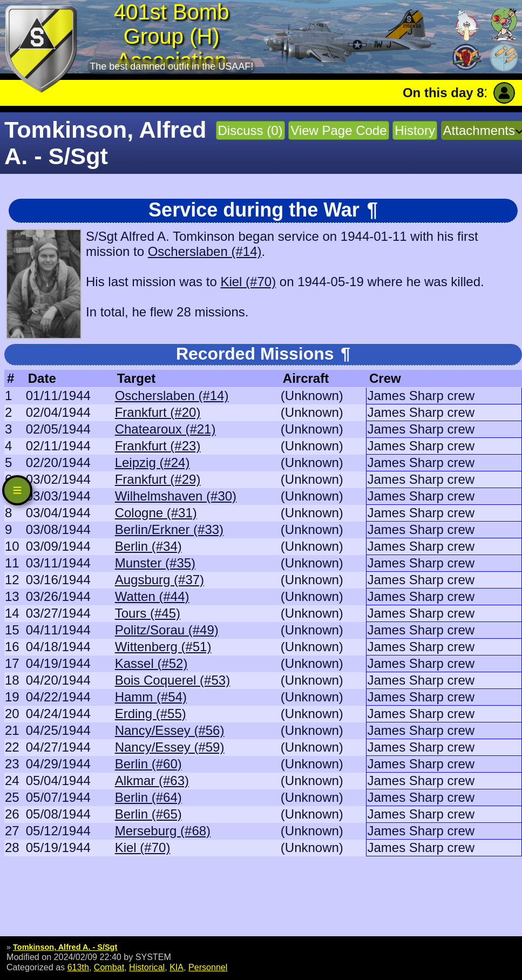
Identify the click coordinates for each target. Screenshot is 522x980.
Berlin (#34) (148, 546)
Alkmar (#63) (152, 780)
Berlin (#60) (148, 764)
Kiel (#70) (248, 282)
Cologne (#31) (156, 513)
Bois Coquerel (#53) (172, 680)
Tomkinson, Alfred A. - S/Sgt (65, 947)
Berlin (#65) (148, 814)
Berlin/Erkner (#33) (169, 529)
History (415, 130)
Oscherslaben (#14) (205, 251)
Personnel (208, 967)
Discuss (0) (250, 130)
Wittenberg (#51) (163, 647)
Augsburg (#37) (160, 580)
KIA (177, 967)
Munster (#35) (155, 563)
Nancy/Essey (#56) (170, 730)
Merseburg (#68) (163, 831)
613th (78, 967)
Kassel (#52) (151, 663)
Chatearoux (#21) (165, 429)
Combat (109, 967)
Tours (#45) (148, 613)
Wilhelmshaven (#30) (176, 496)
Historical (147, 967)
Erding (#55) (151, 714)
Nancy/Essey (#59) (170, 747)
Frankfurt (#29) (158, 479)
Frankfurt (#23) (158, 446)
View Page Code (338, 130)
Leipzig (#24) (152, 462)
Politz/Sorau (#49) (167, 630)
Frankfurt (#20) (158, 412)
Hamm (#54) (151, 697)
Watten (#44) (152, 596)
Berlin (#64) (148, 797)
